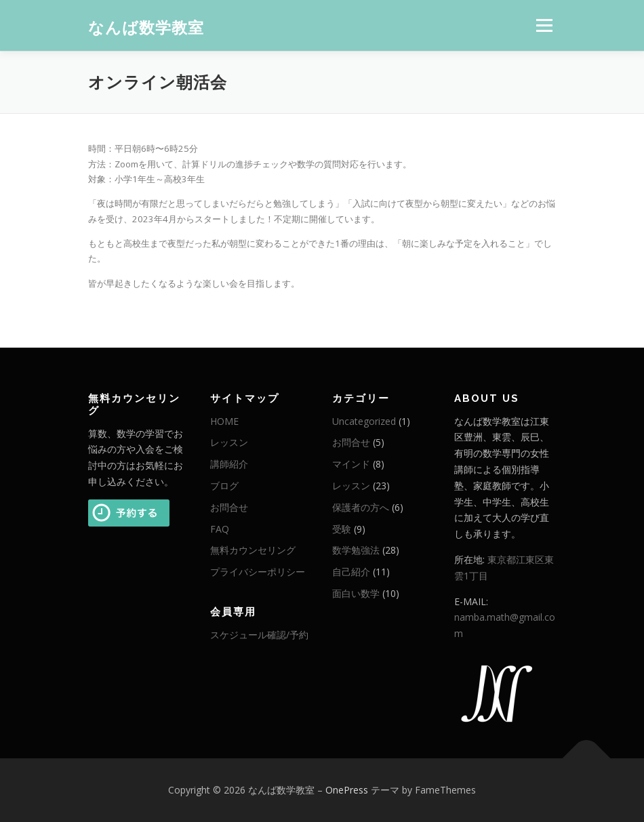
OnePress (347, 790)
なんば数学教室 (146, 27)
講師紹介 (229, 464)
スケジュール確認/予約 (259, 635)
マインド (351, 464)
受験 (342, 529)
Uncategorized (364, 421)
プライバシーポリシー (258, 572)
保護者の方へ (361, 507)
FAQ (220, 529)
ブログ (224, 486)
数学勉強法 (356, 550)
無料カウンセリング (253, 550)
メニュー (544, 25)
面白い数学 (356, 593)
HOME (224, 421)
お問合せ (229, 507)
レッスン (229, 442)
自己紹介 (351, 572)
